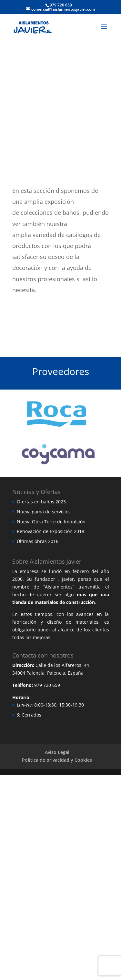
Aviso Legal (57, 752)
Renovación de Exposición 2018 (50, 531)
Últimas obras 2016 (38, 541)
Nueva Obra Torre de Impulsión (51, 522)
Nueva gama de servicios (44, 512)
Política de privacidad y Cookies (57, 760)
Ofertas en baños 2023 (41, 502)
